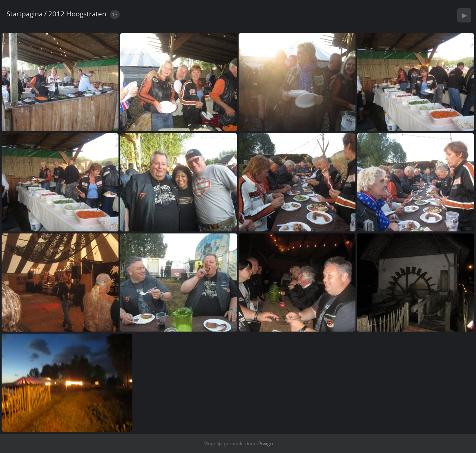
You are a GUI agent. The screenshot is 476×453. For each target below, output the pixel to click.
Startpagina (25, 14)
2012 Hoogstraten (77, 14)
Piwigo (266, 443)
